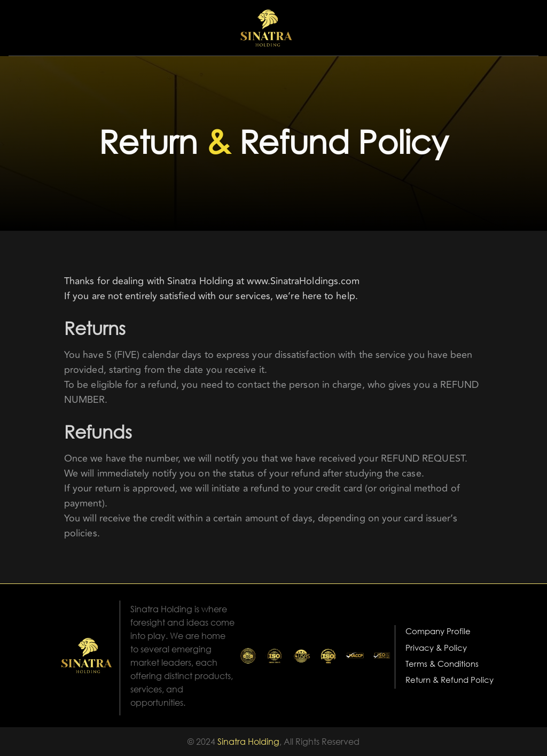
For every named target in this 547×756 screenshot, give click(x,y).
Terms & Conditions (442, 664)
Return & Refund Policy (450, 680)
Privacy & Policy (436, 648)
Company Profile (438, 631)
